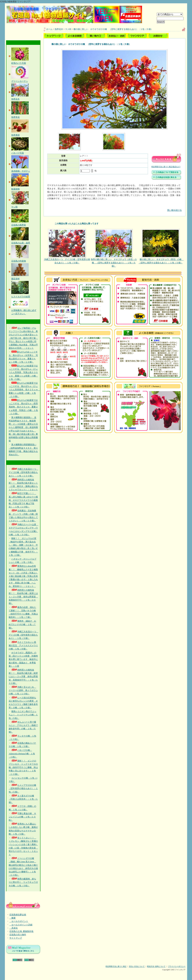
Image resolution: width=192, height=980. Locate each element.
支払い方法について (137, 966)
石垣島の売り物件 (18, 935)
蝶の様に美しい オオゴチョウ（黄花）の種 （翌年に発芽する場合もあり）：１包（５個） (161, 246)
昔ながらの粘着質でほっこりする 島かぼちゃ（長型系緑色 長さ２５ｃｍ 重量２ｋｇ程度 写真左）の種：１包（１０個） (23, 407)
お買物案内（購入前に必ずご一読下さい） (24, 310)
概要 (12, 918)
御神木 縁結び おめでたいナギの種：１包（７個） (22, 624)
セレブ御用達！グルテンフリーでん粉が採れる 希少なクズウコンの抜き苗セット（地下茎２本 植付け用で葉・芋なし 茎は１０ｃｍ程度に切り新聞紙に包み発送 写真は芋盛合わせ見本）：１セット (23, 338)
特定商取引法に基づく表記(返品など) (166, 167)
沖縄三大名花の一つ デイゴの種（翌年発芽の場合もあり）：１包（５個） (23, 635)
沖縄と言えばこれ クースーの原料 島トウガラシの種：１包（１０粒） (23, 690)
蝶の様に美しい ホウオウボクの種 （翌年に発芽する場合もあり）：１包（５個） (113, 29)
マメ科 (68, 29)
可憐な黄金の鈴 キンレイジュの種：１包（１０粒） (22, 817)
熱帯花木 (59, 29)
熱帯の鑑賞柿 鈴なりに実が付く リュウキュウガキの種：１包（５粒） (23, 882)
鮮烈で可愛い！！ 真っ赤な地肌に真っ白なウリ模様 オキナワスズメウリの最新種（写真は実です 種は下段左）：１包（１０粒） (23, 500)
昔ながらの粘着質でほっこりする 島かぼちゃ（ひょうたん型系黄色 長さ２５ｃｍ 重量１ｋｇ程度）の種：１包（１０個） (24, 390)
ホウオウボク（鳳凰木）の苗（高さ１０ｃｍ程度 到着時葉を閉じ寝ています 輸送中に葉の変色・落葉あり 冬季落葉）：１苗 (23, 659)
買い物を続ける (114, 208)
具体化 (14, 928)
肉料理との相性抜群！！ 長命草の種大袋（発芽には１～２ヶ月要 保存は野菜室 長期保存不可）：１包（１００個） (23, 677)
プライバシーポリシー (177, 966)
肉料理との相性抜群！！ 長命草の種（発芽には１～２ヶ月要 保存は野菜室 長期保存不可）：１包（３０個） (23, 597)
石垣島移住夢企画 (18, 915)
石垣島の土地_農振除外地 (21, 931)
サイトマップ (16, 938)
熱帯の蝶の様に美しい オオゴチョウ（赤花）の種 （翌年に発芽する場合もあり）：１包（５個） (114, 248)
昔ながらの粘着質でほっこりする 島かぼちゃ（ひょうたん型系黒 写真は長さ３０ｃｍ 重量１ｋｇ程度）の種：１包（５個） (23, 372)
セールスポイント (19, 921)
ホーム (49, 29)
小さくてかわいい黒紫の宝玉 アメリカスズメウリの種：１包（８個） (23, 646)
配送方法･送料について (156, 966)
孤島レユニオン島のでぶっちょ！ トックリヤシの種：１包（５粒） (23, 715)
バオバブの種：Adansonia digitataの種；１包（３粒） (22, 753)
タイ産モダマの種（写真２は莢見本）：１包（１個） (23, 799)
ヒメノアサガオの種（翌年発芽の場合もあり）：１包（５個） (23, 788)
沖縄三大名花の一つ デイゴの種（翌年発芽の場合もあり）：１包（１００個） (23, 472)
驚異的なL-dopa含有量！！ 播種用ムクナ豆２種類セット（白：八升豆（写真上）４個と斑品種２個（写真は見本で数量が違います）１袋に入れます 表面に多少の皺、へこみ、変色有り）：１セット (23, 576)
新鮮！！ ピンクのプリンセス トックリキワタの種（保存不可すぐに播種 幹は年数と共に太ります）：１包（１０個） (23, 767)
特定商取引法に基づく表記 (116, 966)
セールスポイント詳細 (21, 925)
